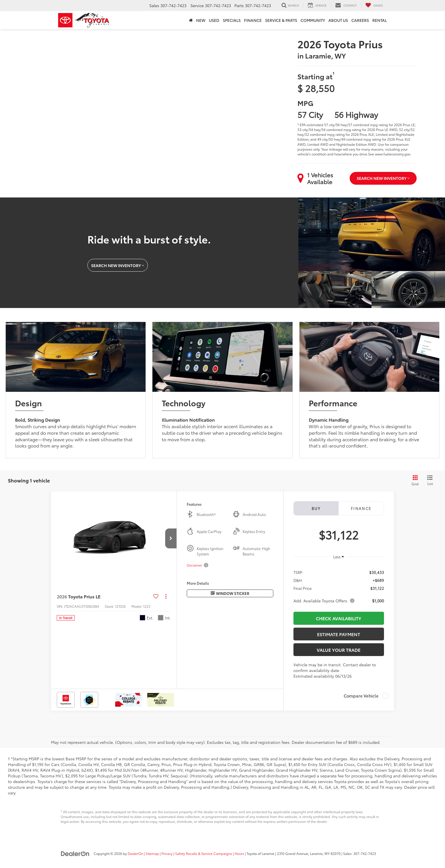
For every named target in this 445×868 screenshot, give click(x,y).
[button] (171, 538)
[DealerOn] (75, 853)
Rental (380, 20)
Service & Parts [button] (281, 20)
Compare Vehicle (361, 696)
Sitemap (152, 853)
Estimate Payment (339, 634)
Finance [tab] (361, 508)
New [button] (201, 20)
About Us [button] (338, 20)
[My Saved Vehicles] (374, 5)
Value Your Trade (339, 650)
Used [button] (214, 20)
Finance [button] (253, 20)
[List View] (430, 480)
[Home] (191, 20)
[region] (339, 586)
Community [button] (313, 20)
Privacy (167, 853)
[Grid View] (414, 480)
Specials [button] (232, 20)
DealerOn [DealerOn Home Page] (135, 853)
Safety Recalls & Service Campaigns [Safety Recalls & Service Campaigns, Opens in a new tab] (204, 853)
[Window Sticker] (230, 593)
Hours (239, 853)
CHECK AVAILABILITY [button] (339, 618)
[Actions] (166, 596)
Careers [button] (360, 20)
